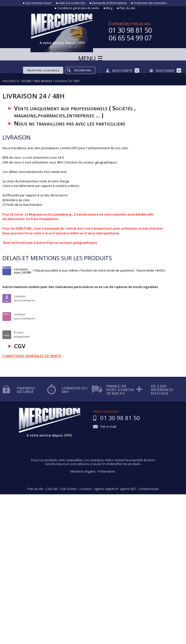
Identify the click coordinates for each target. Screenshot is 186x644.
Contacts (85, 489)
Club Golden (68, 489)
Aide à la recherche (72, 3)
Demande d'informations (109, 3)
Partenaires (107, 471)
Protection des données (150, 3)
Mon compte (122, 71)
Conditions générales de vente (78, 8)
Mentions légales (83, 471)
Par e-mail (108, 427)
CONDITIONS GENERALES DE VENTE (32, 356)
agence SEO (128, 489)
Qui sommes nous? (39, 3)
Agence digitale (105, 489)
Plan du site (127, 8)
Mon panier (165, 71)
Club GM (52, 489)
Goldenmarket (149, 489)
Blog (109, 8)
